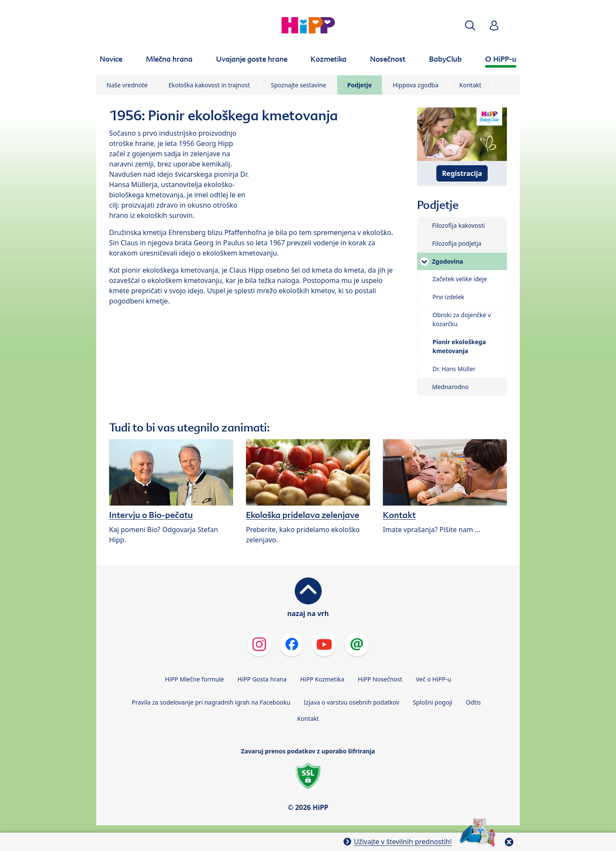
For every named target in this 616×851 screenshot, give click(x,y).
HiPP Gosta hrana (262, 679)
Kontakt (470, 85)
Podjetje (360, 85)
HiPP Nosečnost (380, 679)
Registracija (462, 173)
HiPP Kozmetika (322, 679)
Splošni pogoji (432, 702)
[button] (470, 25)
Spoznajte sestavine (298, 85)
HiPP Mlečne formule (194, 679)
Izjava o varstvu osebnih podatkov (351, 702)
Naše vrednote (127, 85)
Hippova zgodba (416, 85)
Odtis (473, 702)
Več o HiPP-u (434, 679)
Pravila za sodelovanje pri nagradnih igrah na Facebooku (211, 702)
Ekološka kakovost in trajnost (209, 85)
